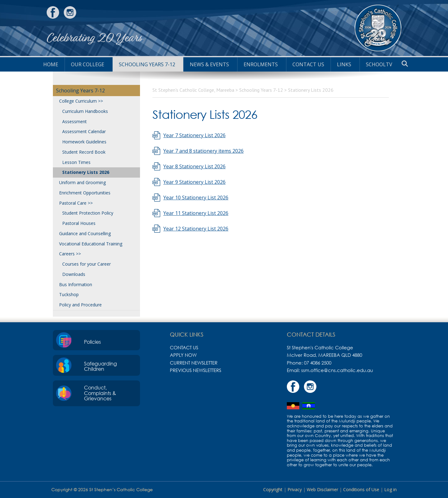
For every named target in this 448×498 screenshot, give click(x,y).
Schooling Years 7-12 (147, 64)
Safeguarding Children (100, 366)
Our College (88, 64)
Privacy (295, 489)
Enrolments (261, 64)
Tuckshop (69, 294)
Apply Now (183, 355)
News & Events (209, 64)
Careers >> (70, 254)
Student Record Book (84, 152)
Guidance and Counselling (85, 233)
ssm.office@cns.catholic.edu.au (337, 370)
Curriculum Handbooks (85, 111)
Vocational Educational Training (91, 244)
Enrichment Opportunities (85, 193)
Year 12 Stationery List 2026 (196, 229)
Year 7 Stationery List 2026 (194, 135)
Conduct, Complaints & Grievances (100, 393)
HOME (51, 64)
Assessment (75, 121)
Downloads (74, 274)
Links (344, 64)
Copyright (273, 489)
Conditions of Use (361, 489)
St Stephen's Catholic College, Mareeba (378, 28)
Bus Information (76, 284)
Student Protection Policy (88, 213)
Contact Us (308, 64)
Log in (390, 489)
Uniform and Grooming (82, 182)
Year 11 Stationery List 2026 (196, 213)
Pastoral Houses (79, 223)
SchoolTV (379, 64)
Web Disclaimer (322, 489)
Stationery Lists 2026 (86, 172)
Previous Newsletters (196, 370)
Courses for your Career (86, 264)
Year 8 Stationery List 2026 (194, 166)
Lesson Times (76, 162)
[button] (405, 64)
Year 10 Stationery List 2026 (196, 198)
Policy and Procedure (80, 305)
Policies (92, 342)
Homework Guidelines (84, 142)
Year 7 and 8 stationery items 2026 (203, 151)
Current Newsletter (194, 363)
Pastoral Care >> (76, 203)
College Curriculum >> (81, 101)
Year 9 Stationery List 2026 (194, 182)
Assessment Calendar (84, 131)
